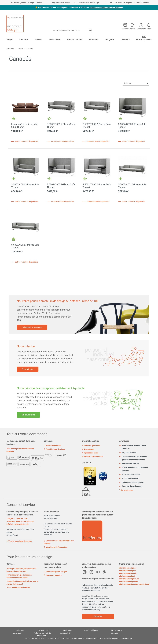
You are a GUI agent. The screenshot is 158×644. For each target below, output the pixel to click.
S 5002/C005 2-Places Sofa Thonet (61, 186)
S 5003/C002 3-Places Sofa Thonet (25, 246)
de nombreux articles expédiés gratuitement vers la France (133, 458)
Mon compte (141, 28)
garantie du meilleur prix (90, 2)
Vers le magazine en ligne (56, 572)
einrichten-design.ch (128, 573)
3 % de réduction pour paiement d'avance (134, 469)
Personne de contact (129, 464)
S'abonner (98, 616)
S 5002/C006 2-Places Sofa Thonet (97, 186)
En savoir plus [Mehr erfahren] (28, 415)
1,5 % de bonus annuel (130, 475)
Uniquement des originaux (131, 482)
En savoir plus (28, 369)
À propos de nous (90, 453)
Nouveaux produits (53, 575)
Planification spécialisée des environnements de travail (19, 576)
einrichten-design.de (128, 568)
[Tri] (136, 83)
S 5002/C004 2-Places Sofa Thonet (25, 186)
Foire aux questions (91, 446)
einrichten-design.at (128, 571)
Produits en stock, (118, 2)
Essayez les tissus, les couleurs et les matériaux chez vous (21, 570)
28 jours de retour (128, 453)
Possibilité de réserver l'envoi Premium (133, 447)
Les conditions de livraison (18, 588)
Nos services (88, 449)
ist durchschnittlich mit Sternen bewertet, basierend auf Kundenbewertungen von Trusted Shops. (79, 638)
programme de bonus (61, 2)
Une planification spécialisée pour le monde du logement (22, 583)
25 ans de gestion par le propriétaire (26, 2)
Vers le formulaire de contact (19, 541)
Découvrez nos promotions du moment (106, 8)
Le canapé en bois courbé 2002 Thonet (24, 126)
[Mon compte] (133, 26)
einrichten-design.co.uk (129, 579)
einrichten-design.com (128, 582)
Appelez (133, 28)
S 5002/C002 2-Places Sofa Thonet (97, 126)
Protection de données (117, 632)
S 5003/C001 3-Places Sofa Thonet (132, 186)
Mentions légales (91, 630)
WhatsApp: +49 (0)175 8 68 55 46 (20, 521)
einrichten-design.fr (127, 576)
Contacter (125, 28)
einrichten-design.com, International (134, 584)
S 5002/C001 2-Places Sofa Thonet (61, 126)
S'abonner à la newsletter (32, 327)
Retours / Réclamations (92, 457)
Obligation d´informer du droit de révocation (42, 633)
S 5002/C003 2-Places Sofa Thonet (132, 126)
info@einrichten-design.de (18, 524)
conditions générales (18, 632)
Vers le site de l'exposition (56, 547)
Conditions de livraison (54, 449)
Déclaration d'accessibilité (66, 632)
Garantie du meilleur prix (131, 486)
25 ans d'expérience (129, 478)
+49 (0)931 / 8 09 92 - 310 (17, 519)
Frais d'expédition (52, 446)
